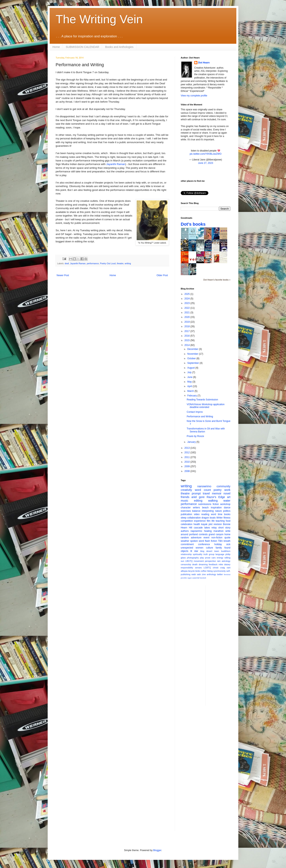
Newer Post (63, 275)
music (185, 501)
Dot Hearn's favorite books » (217, 280)
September (193, 363)
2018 (187, 326)
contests (203, 534)
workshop (225, 504)
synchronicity (219, 571)
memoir (217, 493)
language (220, 554)
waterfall (196, 578)
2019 (187, 322)
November (193, 354)
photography (193, 558)
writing (128, 263)
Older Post (162, 275)
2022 (187, 308)
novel (227, 493)
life (213, 521)
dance (227, 508)
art (229, 497)
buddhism (226, 551)
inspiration (216, 508)
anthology (211, 574)
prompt (196, 493)
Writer (220, 518)
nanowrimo (204, 486)
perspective (210, 561)
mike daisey (224, 564)
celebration (187, 524)
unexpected (187, 548)
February (192, 396)
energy (220, 558)
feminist (227, 574)
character (186, 508)
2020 (187, 317)
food (228, 521)
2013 (187, 448)
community (223, 486)
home (227, 534)
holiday (218, 544)
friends (185, 497)
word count (203, 490)
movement (199, 561)
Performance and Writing (200, 417)
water (227, 501)
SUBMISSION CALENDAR (82, 47)
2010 (187, 462)
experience (200, 521)
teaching (220, 521)
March (191, 391)
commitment (187, 544)
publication (186, 514)
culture (210, 548)
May (190, 382)
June (190, 377)
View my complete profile (194, 96)
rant (229, 568)
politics (227, 511)
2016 (187, 336)
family (219, 548)
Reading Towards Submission (202, 400)
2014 (187, 345)
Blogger (157, 850)
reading (205, 514)
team (217, 551)
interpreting (208, 511)
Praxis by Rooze (195, 436)
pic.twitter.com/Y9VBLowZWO (206, 154)
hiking (210, 571)
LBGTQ (189, 561)
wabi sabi (196, 574)
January (192, 442)
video (197, 514)
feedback (213, 564)
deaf (67, 263)
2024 (187, 299)
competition (187, 521)
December (193, 349)
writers (196, 508)
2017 (187, 331)
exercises (186, 511)
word (214, 514)
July (190, 372)
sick (228, 544)
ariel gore (198, 497)
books (227, 514)
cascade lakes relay (205, 528)
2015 (187, 340)
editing (198, 501)
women (200, 548)
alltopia (184, 571)
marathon (219, 531)
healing (208, 531)
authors (185, 531)
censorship (186, 564)
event (206, 538)
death (195, 564)
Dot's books (193, 224)
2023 (187, 303)
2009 (187, 466)
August (191, 368)
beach (205, 508)
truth (206, 554)
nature (218, 511)
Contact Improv (195, 412)
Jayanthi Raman (116, 164)
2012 (187, 452)
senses (198, 568)
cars (214, 558)
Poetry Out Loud (108, 263)
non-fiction (217, 538)
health (197, 524)
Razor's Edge (216, 497)
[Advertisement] (225, 645)
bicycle (191, 571)
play (202, 558)
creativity (186, 490)
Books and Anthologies (119, 47)
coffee (203, 571)
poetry (218, 490)
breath (227, 541)
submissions (205, 504)
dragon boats (209, 518)
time (220, 514)
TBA (220, 541)
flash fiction (211, 541)
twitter (220, 574)
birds (198, 571)
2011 (187, 457)
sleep (184, 518)
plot (210, 524)
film (209, 521)
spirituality (198, 554)
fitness (227, 518)
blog (202, 551)
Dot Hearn (204, 63)
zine (204, 574)
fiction (216, 504)
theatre (120, 263)
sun (182, 561)
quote (227, 538)
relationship (186, 554)
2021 (187, 313)
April (190, 386)
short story (224, 528)
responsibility (187, 568)
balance (196, 511)
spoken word (197, 541)
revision (218, 524)
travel (206, 493)
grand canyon (216, 534)
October (192, 358)
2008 (187, 471)
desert (209, 551)
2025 (187, 294)
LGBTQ (207, 568)
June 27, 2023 (206, 163)
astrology (226, 561)
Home (56, 47)
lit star (194, 551)
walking (213, 501)
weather (185, 541)
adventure (196, 538)
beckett (203, 578)
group (212, 554)
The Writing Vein (99, 19)
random (185, 538)
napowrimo (196, 531)
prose (208, 558)
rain (219, 561)
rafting (227, 558)
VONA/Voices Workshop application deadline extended (206, 406)
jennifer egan (186, 578)
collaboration (194, 518)
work (227, 490)
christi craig (219, 568)
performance (93, 263)
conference (204, 544)
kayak (204, 524)
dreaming (203, 564)
